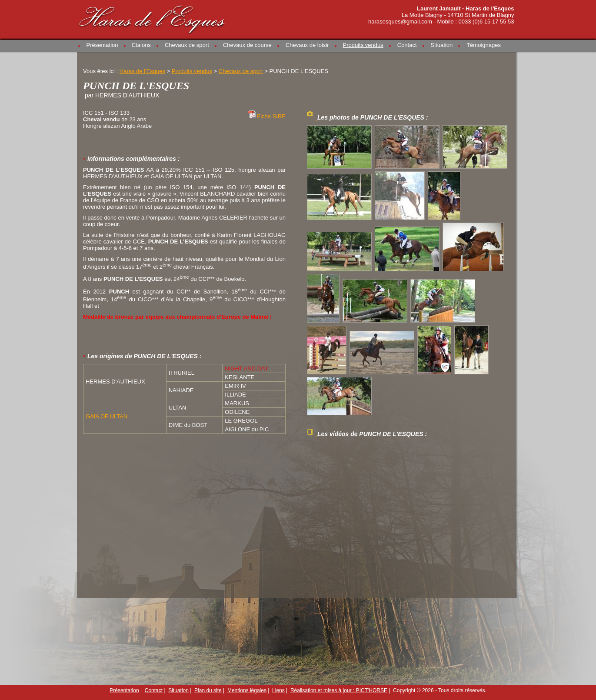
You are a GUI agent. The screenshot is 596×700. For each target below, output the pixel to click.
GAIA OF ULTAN (107, 416)
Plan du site (208, 690)
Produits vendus (363, 45)
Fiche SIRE (271, 116)
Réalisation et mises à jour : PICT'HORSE (339, 690)
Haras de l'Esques (153, 18)
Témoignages (484, 45)
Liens (278, 690)
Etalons (142, 45)
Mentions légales (247, 690)
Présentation (102, 45)
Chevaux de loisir (307, 45)
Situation (442, 45)
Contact (407, 45)
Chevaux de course (247, 45)
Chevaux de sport (187, 45)
